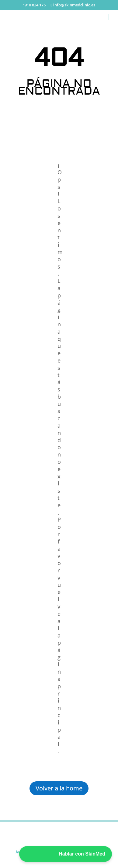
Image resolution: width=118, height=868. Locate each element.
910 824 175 (35, 5)
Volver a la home (59, 788)
